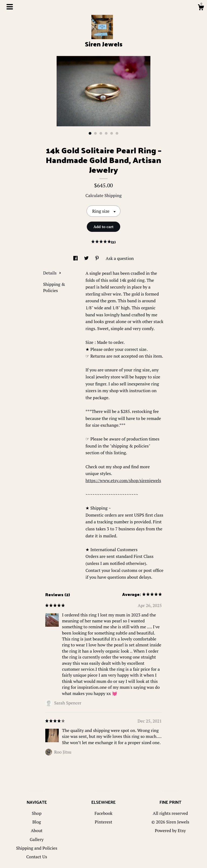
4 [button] (106, 133)
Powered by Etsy (170, 830)
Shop (37, 813)
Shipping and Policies (37, 848)
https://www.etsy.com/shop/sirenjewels (123, 480)
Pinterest (104, 822)
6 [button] (117, 133)
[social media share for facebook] (76, 258)
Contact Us (37, 857)
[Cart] (201, 8)
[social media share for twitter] (87, 258)
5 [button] (112, 133)
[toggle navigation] (10, 7)
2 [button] (95, 133)
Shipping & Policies (54, 287)
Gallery (37, 839)
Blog (37, 822)
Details (52, 273)
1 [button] (90, 133)
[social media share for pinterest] (98, 258)
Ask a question (120, 258)
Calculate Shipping (103, 195)
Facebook (104, 813)
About (37, 830)
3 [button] (101, 133)
